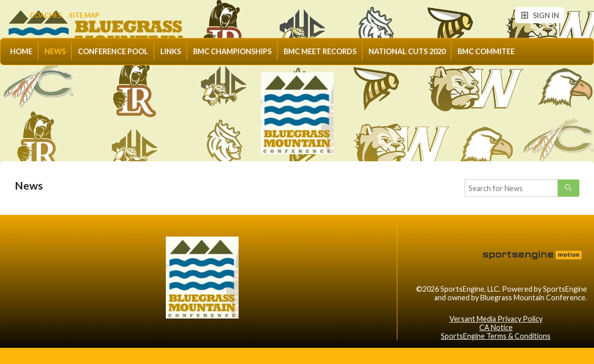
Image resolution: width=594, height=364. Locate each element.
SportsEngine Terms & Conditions (496, 336)
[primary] (568, 188)
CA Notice (496, 327)
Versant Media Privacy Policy (496, 319)
